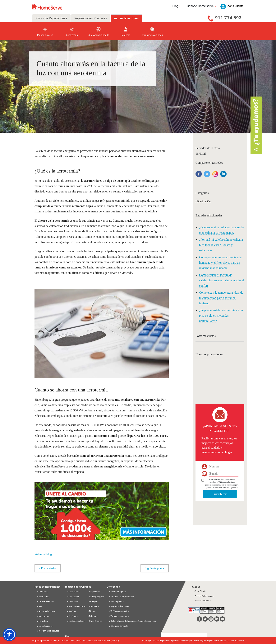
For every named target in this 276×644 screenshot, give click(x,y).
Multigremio (43, 616)
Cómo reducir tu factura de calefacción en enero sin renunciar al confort (222, 280)
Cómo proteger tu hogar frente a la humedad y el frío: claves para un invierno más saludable (220, 263)
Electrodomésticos (46, 602)
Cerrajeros (93, 602)
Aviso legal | (147, 641)
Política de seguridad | (200, 641)
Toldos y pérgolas (96, 597)
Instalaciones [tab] (129, 18)
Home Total (43, 621)
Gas (40, 606)
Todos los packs (45, 626)
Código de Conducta (118, 626)
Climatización (203, 201)
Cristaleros (93, 606)
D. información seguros (48, 631)
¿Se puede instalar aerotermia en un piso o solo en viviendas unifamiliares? (221, 316)
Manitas (71, 611)
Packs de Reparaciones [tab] (51, 18)
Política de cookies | (182, 641)
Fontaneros (73, 602)
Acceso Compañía (202, 601)
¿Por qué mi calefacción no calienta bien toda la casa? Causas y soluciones (221, 245)
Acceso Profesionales (203, 596)
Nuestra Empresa (118, 592)
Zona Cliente (200, 592)
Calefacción (73, 597)
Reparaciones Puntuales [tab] (91, 18)
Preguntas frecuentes (119, 606)
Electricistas (73, 592)
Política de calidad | (219, 641)
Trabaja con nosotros (119, 616)
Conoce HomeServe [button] (202, 6)
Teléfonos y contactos (119, 611)
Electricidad (43, 597)
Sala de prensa (116, 602)
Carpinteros (94, 592)
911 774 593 (228, 18)
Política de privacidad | (163, 641)
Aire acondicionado (46, 611)
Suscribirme (220, 494)
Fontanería (42, 592)
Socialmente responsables (121, 597)
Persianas (72, 616)
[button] (102, 509)
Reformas (92, 616)
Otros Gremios (95, 621)
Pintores (92, 611)
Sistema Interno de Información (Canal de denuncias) (134, 621)
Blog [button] (177, 6)
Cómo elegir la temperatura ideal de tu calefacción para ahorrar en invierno (221, 298)
